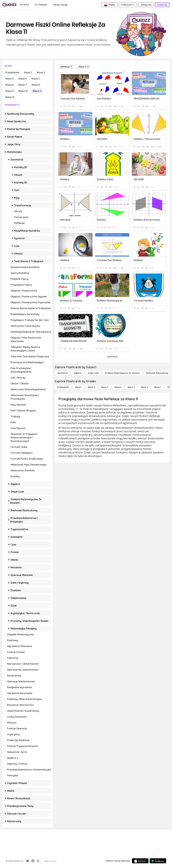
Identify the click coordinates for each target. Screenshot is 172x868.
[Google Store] (158, 861)
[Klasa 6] (144, 387)
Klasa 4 (22, 79)
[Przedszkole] (63, 387)
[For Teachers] (41, 5)
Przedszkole (12, 72)
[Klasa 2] (91, 387)
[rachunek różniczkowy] (157, 373)
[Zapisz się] (162, 5)
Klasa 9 (9, 91)
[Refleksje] (66, 67)
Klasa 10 (23, 91)
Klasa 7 (23, 85)
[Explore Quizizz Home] (9, 5)
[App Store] (140, 861)
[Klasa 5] (131, 387)
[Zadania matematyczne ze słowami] (122, 373)
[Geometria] (62, 373)
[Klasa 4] (118, 387)
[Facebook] (33, 861)
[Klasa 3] (105, 387)
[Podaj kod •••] (128, 5)
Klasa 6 (9, 85)
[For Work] (25, 5)
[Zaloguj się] (146, 5)
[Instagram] (38, 861)
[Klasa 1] (78, 387)
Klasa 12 (10, 97)
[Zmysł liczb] (93, 373)
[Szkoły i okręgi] (60, 5)
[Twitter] (28, 861)
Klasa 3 (9, 79)
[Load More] (112, 357)
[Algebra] (78, 373)
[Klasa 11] (84, 67)
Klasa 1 (28, 72)
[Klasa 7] (158, 387)
